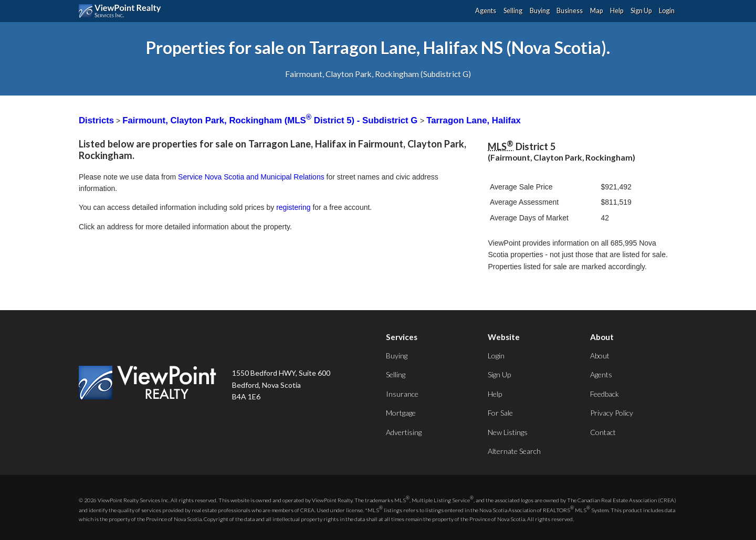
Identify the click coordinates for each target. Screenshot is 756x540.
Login (667, 11)
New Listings (508, 432)
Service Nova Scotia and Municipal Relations (251, 177)
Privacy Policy (612, 413)
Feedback (605, 394)
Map (596, 11)
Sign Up (641, 11)
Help (617, 11)
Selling (513, 11)
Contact (603, 432)
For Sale (500, 413)
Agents (486, 11)
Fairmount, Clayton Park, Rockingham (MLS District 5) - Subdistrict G (271, 120)
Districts (96, 120)
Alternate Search (514, 451)
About (600, 356)
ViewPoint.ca (123, 11)
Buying (540, 11)
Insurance (402, 394)
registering (293, 207)
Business (570, 11)
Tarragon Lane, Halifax (474, 120)
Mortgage (401, 413)
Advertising (404, 432)
